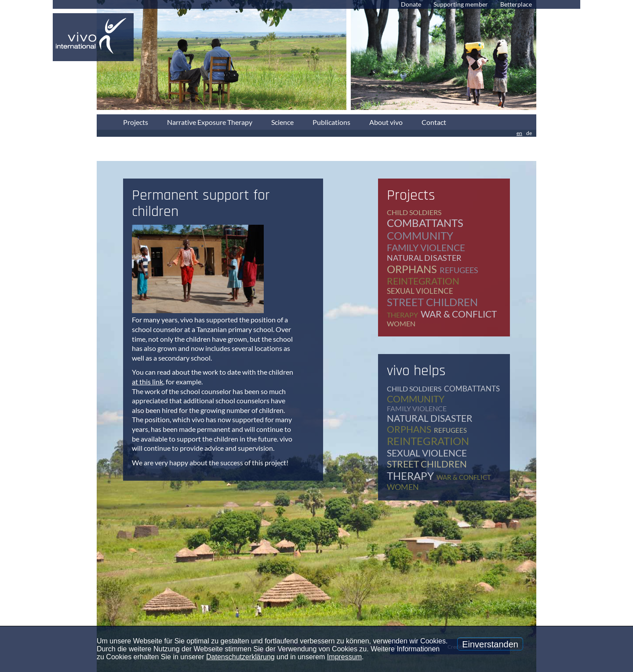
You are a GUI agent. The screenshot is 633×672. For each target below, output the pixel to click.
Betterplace (516, 4)
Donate (411, 4)
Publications (331, 122)
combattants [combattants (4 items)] (425, 223)
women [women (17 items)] (401, 323)
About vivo (386, 122)
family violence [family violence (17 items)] (426, 247)
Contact (434, 122)
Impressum (344, 657)
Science (282, 122)
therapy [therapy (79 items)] (402, 315)
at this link (147, 382)
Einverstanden (490, 644)
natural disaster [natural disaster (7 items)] (424, 258)
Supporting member (461, 4)
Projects (136, 122)
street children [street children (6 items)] (432, 302)
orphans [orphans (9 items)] (412, 269)
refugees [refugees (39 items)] (459, 270)
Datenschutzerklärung (240, 657)
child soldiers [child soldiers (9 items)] (414, 212)
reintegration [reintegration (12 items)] (423, 281)
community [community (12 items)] (420, 236)
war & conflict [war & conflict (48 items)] (459, 314)
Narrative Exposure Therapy (210, 122)
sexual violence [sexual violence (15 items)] (420, 291)
